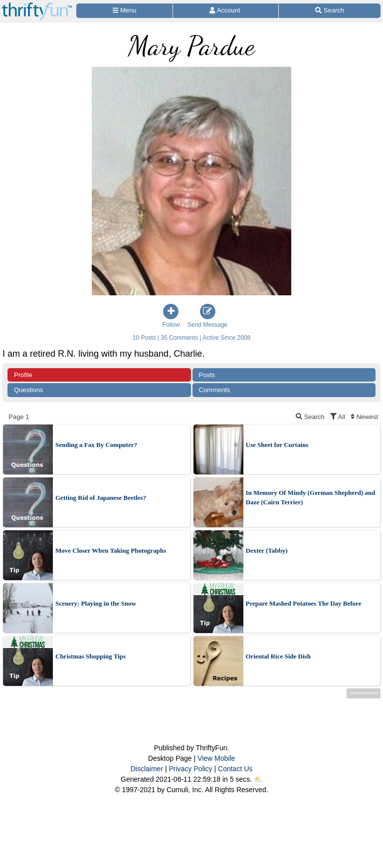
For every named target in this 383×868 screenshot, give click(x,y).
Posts (207, 375)
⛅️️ (258, 779)
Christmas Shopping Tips (91, 656)
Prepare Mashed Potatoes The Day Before (304, 603)
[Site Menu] (124, 11)
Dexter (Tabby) (267, 550)
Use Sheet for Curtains (277, 445)
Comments (215, 390)
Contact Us (235, 769)
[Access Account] (226, 11)
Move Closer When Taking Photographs (111, 550)
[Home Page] (37, 6)
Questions (29, 390)
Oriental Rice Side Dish (278, 656)
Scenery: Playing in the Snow (96, 603)
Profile (23, 375)
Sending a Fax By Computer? (96, 445)
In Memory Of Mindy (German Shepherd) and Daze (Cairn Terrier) (311, 498)
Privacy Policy (190, 769)
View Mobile (216, 758)
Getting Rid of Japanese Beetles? (101, 498)
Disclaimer (147, 769)
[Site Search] (330, 11)
